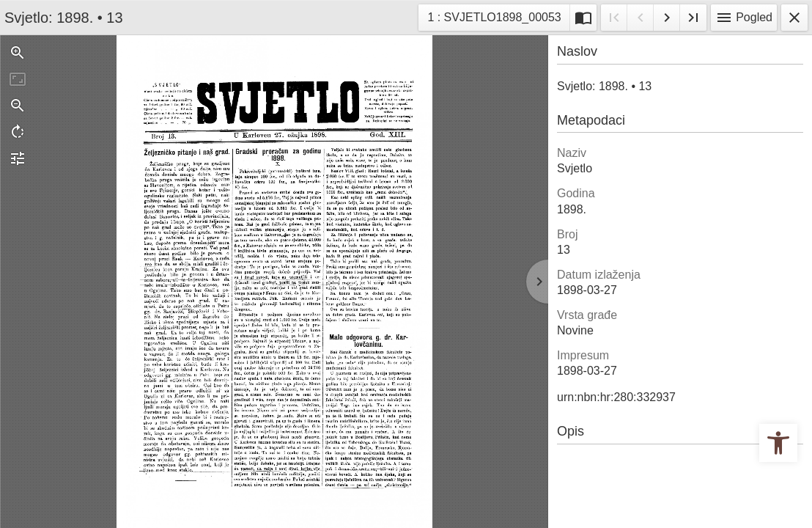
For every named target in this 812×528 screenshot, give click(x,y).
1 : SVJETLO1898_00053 (494, 16)
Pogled (744, 18)
